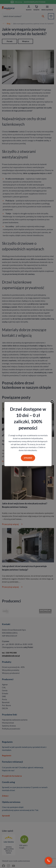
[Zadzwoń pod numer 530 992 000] (48, 861)
